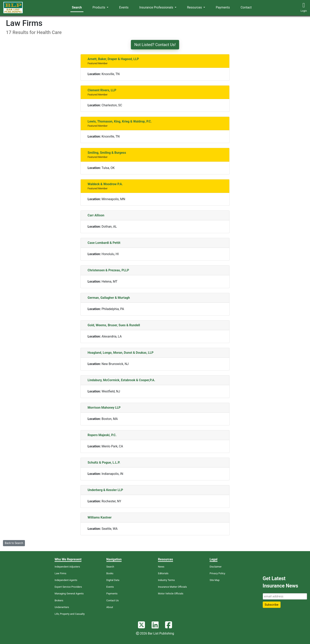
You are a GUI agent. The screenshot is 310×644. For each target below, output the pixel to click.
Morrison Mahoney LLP (104, 408)
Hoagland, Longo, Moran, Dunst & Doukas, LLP (121, 353)
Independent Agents (66, 580)
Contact (246, 7)
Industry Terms (166, 580)
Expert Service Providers (68, 587)
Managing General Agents (69, 594)
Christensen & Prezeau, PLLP (108, 270)
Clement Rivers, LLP (102, 90)
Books (110, 573)
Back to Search (14, 543)
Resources (195, 7)
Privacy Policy (217, 573)
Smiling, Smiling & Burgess (107, 153)
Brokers (59, 600)
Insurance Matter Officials (172, 587)
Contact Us (113, 600)
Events (124, 7)
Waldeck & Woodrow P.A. (105, 184)
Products (99, 7)
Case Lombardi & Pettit (104, 243)
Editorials (163, 573)
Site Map (215, 580)
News (161, 567)
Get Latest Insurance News (280, 582)
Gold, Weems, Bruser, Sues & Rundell (114, 325)
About (110, 607)
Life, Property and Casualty (70, 614)
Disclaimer (215, 567)
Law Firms (60, 573)
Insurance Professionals (156, 7)
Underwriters (62, 607)
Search (77, 7)
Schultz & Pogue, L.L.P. (104, 462)
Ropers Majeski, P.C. (102, 435)
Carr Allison (96, 215)
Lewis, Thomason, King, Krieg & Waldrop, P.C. (120, 121)
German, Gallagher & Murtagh (109, 298)
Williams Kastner (100, 517)
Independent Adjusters (67, 567)
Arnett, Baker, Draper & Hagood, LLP (113, 59)
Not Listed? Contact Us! (155, 45)
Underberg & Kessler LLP (105, 490)
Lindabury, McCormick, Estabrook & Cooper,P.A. (121, 380)
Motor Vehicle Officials (171, 594)
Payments (223, 7)
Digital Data (113, 580)
